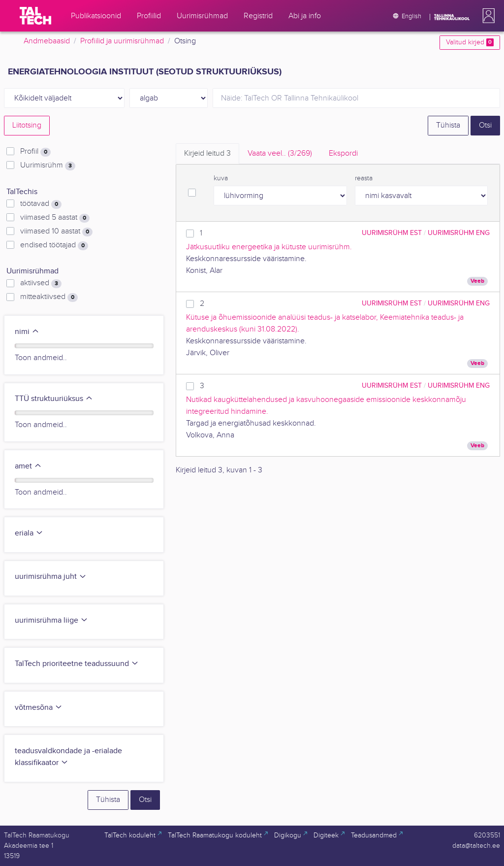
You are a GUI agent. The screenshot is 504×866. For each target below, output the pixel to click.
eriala (29, 533)
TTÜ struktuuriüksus (54, 399)
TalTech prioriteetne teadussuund (77, 664)
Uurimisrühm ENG (459, 233)
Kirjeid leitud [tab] (207, 153)
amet (28, 466)
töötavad (41, 204)
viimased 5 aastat (55, 218)
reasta (364, 178)
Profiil (35, 152)
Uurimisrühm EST (392, 233)
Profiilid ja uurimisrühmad (122, 41)
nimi (27, 332)
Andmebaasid (47, 41)
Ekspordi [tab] (343, 153)
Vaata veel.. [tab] (280, 153)
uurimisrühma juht (51, 577)
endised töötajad (54, 245)
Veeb (477, 281)
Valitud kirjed (470, 42)
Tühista (448, 125)
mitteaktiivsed (49, 297)
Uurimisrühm (48, 166)
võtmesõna (39, 708)
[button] (487, 16)
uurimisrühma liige (51, 620)
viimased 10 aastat (56, 232)
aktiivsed (41, 283)
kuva (221, 178)
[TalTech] (35, 16)
